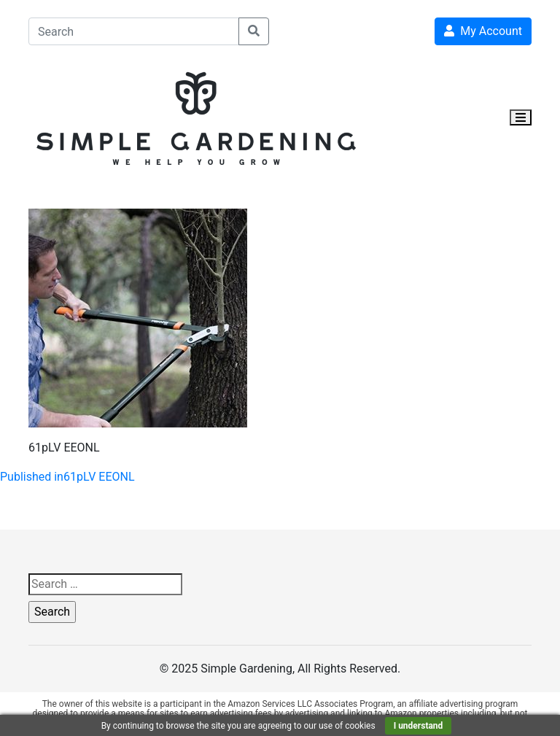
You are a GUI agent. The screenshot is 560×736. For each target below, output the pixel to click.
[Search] (134, 31)
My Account (483, 31)
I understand (419, 726)
